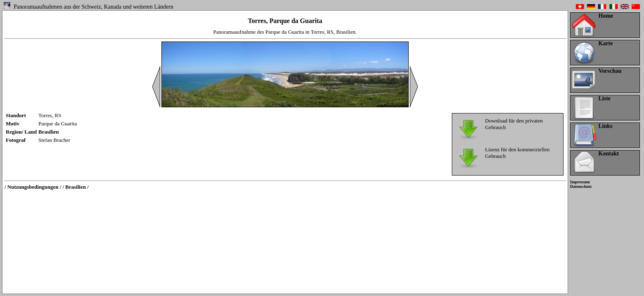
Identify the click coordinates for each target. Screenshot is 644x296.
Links (605, 126)
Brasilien (49, 132)
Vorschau (610, 71)
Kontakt (609, 154)
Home (606, 16)
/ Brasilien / (76, 187)
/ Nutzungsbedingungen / (33, 187)
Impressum (580, 182)
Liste (605, 98)
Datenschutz (581, 186)
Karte (606, 43)
